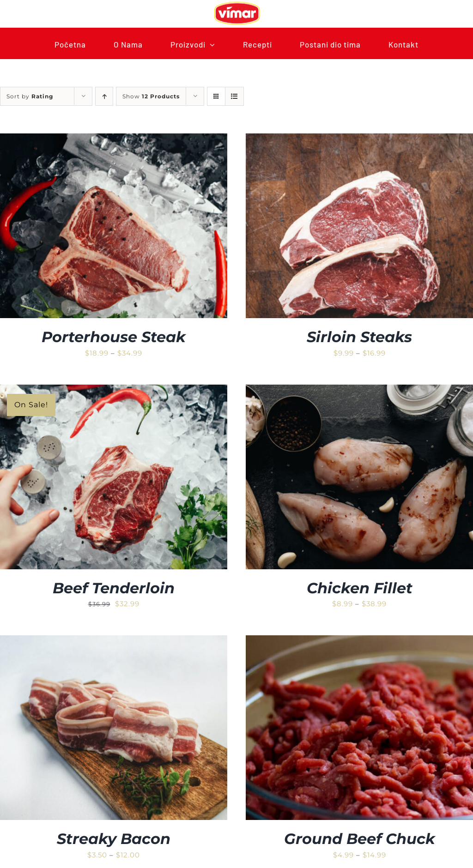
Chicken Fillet (360, 588)
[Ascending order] (104, 96)
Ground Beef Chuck (360, 839)
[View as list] (234, 96)
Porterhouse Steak (114, 337)
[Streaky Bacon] (114, 642)
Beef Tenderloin (114, 588)
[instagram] (88, 14)
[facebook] (70, 14)
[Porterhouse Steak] (114, 140)
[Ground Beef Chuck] (359, 642)
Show (151, 96)
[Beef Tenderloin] (114, 391)
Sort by (30, 96)
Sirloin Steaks (359, 337)
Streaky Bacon (114, 839)
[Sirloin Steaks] (359, 140)
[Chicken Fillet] (359, 391)
